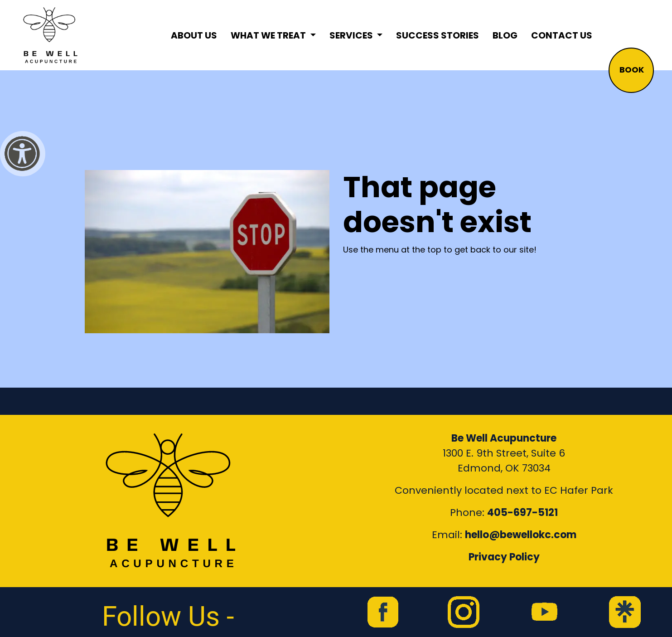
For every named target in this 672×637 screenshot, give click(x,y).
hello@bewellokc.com (521, 535)
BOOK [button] (632, 70)
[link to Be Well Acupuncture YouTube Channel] (544, 612)
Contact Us (562, 35)
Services (352, 35)
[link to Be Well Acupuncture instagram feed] (464, 612)
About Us (194, 35)
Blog (505, 35)
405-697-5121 (522, 513)
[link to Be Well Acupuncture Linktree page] (625, 612)
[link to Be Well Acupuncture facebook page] (383, 612)
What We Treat (269, 35)
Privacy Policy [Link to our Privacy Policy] (504, 557)
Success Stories (438, 35)
